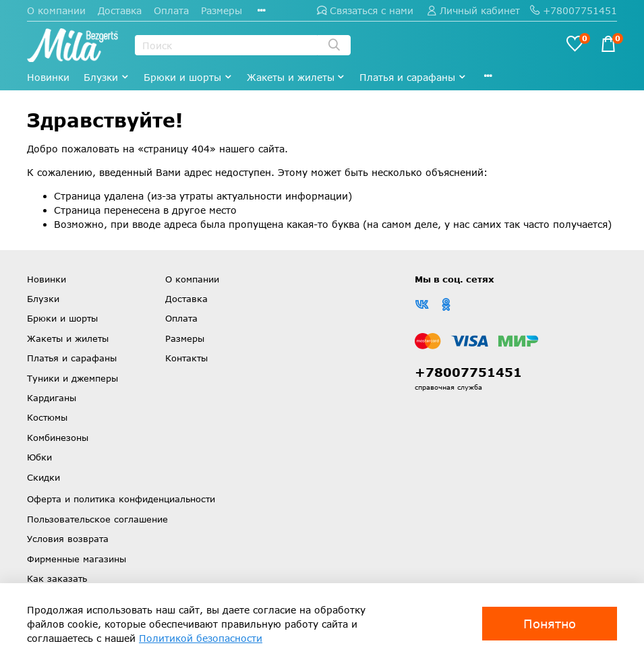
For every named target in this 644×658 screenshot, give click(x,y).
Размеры (222, 10)
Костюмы (47, 417)
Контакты (186, 358)
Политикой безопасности (201, 638)
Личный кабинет (473, 10)
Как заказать (57, 578)
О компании (56, 10)
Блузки (107, 77)
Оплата (171, 10)
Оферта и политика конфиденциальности (121, 499)
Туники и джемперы (72, 378)
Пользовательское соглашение (97, 519)
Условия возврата (68, 539)
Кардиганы (52, 398)
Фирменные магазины (77, 559)
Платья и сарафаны (413, 77)
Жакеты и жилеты (296, 77)
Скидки (43, 477)
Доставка (120, 10)
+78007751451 (574, 10)
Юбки (39, 457)
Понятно (550, 624)
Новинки (48, 77)
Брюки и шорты (188, 77)
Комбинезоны (58, 438)
